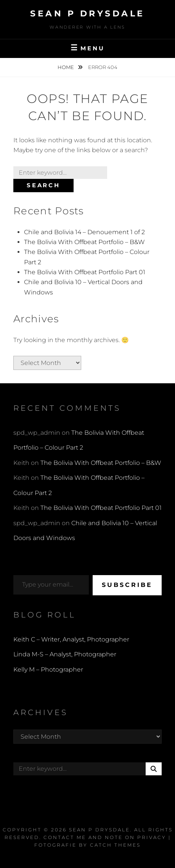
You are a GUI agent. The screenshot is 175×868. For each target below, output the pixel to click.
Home (66, 67)
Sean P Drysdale (87, 14)
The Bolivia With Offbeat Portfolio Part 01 (85, 272)
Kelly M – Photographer (48, 669)
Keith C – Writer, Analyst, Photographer (71, 639)
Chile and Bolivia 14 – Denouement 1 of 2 (84, 232)
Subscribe (127, 585)
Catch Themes (115, 845)
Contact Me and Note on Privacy (105, 837)
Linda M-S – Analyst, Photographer (65, 654)
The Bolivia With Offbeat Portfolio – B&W (84, 242)
